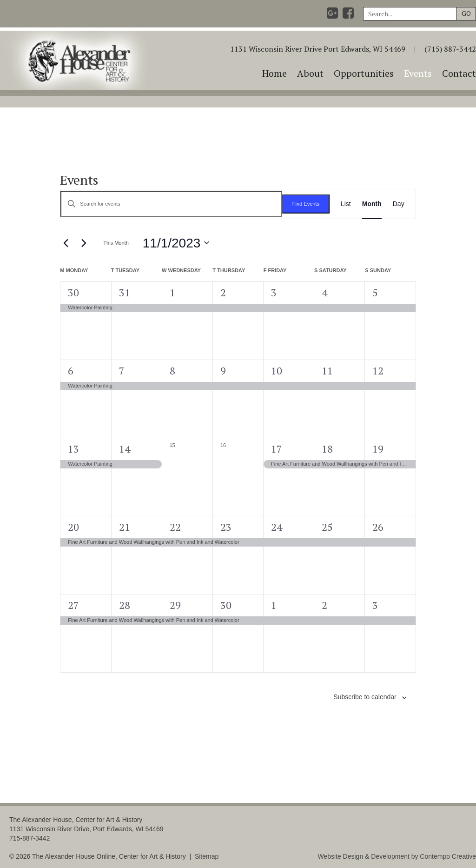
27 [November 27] (73, 605)
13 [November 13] (73, 449)
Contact (459, 73)
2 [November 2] (223, 292)
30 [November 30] (226, 605)
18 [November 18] (327, 449)
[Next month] (84, 243)
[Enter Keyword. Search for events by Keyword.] (171, 204)
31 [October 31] (125, 292)
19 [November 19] (378, 449)
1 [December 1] (274, 605)
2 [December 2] (324, 605)
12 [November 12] (378, 371)
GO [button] (466, 13)
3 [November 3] (274, 292)
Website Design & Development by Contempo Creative (397, 856)
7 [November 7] (122, 371)
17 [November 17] (277, 449)
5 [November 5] (375, 292)
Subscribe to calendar (365, 697)
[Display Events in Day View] (399, 204)
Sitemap (207, 856)
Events (418, 73)
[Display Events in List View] (346, 204)
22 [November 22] (175, 527)
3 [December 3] (375, 605)
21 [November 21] (125, 527)
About (310, 73)
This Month (116, 243)
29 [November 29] (175, 605)
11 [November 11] (327, 371)
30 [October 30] (73, 292)
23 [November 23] (226, 527)
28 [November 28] (125, 605)
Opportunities (364, 73)
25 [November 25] (327, 527)
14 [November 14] (125, 449)
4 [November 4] (324, 292)
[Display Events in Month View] (372, 204)
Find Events (306, 204)
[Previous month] (66, 243)
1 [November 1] (172, 292)
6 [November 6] (71, 371)
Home (274, 73)
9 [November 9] (223, 371)
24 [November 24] (277, 527)
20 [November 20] (73, 527)
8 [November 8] (172, 371)
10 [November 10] (277, 371)
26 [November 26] (378, 527)
